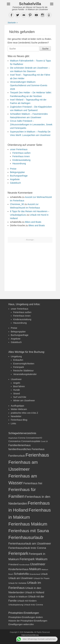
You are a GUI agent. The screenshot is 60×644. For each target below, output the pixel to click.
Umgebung (16, 356)
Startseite (13, 23)
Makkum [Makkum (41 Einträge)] (35, 569)
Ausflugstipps (18, 406)
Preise (13, 169)
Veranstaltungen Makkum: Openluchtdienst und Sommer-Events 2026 (29, 85)
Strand (17, 394)
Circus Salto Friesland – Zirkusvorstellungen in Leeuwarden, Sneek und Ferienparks (31, 124)
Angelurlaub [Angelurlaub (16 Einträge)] (13, 438)
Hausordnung (19, 163)
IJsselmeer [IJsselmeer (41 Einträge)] (38, 564)
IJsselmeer (16, 379)
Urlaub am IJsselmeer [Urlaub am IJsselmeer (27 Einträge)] (21, 578)
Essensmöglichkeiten (24, 364)
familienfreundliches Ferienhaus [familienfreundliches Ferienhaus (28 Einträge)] (26, 449)
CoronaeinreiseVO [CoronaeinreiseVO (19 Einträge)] (34, 438)
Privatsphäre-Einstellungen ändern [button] (26, 617)
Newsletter (16, 416)
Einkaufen (18, 360)
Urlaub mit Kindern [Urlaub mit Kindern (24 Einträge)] (27, 601)
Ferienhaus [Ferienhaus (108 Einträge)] (37, 455)
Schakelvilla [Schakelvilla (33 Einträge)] (21, 574)
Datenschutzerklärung (30, 635)
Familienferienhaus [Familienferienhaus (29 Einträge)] (20, 445)
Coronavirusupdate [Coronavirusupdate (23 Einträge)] (31, 441)
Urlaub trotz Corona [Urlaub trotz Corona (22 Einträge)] (33, 605)
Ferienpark (19, 367)
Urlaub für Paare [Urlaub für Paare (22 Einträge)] (41, 578)
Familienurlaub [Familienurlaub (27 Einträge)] (17, 456)
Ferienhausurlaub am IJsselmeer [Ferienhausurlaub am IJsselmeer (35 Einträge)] (30, 543)
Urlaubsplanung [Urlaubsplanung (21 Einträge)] (16, 605)
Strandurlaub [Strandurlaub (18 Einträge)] (35, 574)
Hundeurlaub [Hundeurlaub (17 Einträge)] (24, 565)
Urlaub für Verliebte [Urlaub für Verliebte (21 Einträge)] (18, 583)
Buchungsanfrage (19, 176)
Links (14, 423)
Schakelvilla (30, 4)
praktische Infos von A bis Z (24, 413)
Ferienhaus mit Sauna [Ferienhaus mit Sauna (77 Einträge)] (29, 531)
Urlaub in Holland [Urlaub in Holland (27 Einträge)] (34, 592)
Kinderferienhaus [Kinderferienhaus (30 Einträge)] (19, 569)
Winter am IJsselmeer (24, 400)
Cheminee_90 (17, 204)
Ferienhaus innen (21, 156)
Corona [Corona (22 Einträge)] (22, 438)
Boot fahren (19, 386)
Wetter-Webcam (19, 409)
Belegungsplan (18, 172)
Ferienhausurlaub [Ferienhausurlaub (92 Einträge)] (26, 537)
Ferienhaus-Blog (19, 420)
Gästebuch (16, 183)
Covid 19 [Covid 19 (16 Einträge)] (44, 441)
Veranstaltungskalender (25, 374)
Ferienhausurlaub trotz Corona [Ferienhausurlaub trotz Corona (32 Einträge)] (27, 548)
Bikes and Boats (33, 222)
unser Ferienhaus (19, 149)
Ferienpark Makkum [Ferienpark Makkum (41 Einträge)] (34, 559)
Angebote (15, 179)
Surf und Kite (20, 397)
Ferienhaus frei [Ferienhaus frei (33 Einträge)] (33, 483)
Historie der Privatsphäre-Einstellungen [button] (28, 621)
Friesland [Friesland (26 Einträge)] (14, 564)
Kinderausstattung (22, 160)
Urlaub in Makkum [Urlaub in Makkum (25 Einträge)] (18, 597)
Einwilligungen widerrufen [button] (21, 624)
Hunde (17, 390)
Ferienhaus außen (22, 153)
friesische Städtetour (24, 371)
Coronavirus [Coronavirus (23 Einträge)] (15, 441)
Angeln (17, 383)
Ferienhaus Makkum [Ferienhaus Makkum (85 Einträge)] (28, 524)
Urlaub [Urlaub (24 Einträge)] (44, 574)
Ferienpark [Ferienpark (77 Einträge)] (18, 553)
